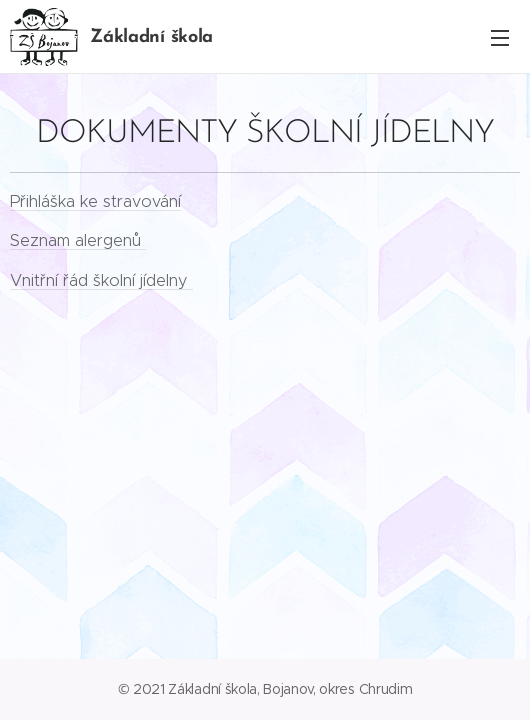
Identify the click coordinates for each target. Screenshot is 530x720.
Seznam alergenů (78, 240)
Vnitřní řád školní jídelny (101, 280)
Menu (500, 38)
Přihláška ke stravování (95, 201)
